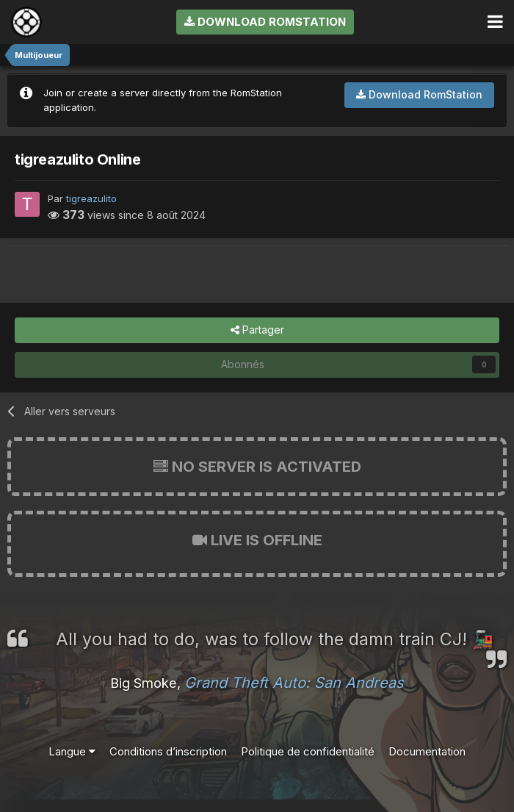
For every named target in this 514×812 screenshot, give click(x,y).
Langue (72, 751)
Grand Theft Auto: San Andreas (294, 683)
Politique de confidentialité (308, 751)
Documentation (427, 751)
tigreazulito (91, 198)
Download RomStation (265, 22)
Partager (257, 330)
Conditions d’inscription (168, 751)
